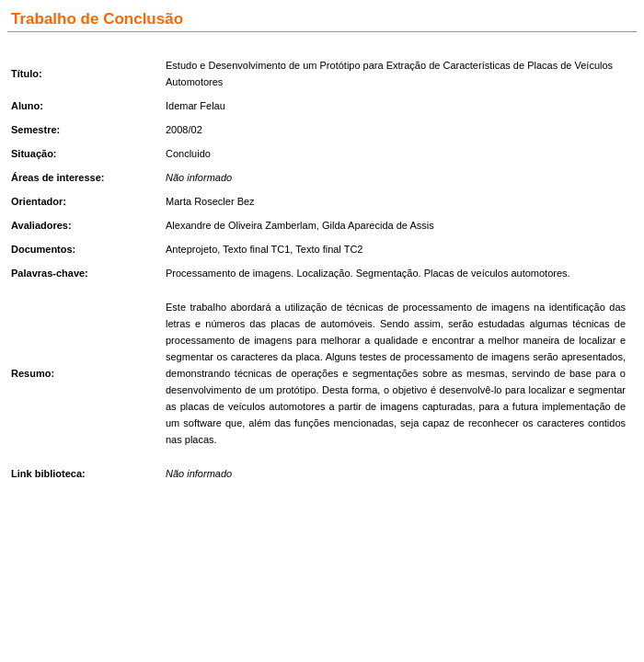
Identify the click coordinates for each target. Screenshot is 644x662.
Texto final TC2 (329, 249)
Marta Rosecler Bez (210, 201)
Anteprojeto (191, 249)
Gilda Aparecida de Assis (378, 225)
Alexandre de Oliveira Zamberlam (241, 225)
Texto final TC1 (256, 249)
